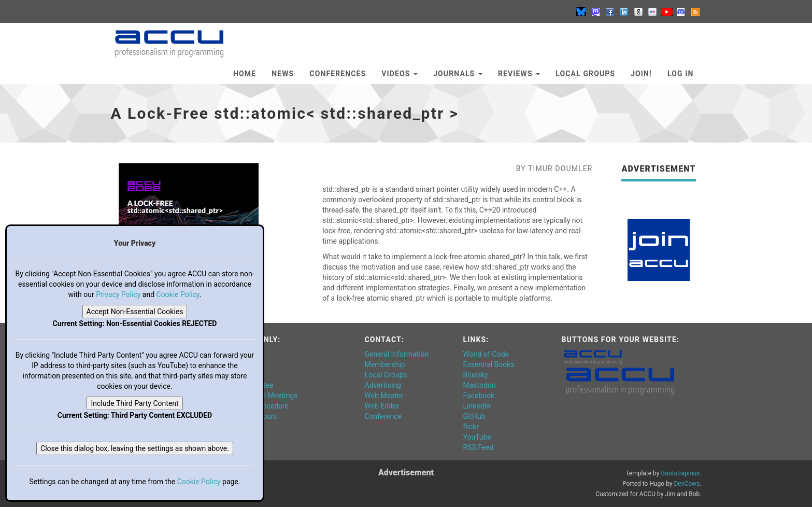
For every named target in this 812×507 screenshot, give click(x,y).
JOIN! (641, 74)
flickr (471, 427)
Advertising (383, 385)
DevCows (687, 484)
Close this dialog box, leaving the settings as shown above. (135, 448)
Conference (383, 416)
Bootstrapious (680, 473)
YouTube (477, 437)
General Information (397, 354)
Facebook (479, 396)
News (283, 74)
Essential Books (489, 364)
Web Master (384, 396)
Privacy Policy (118, 294)
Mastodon (480, 385)
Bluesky (476, 375)
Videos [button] (400, 74)
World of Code (486, 354)
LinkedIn (477, 406)
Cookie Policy (178, 294)
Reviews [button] (519, 74)
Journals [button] (458, 74)
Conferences (338, 74)
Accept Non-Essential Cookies (135, 312)
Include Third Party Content (134, 403)
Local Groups (585, 74)
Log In (681, 74)
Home (245, 74)
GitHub (474, 416)
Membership (385, 364)
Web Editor (382, 406)
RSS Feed (479, 447)
